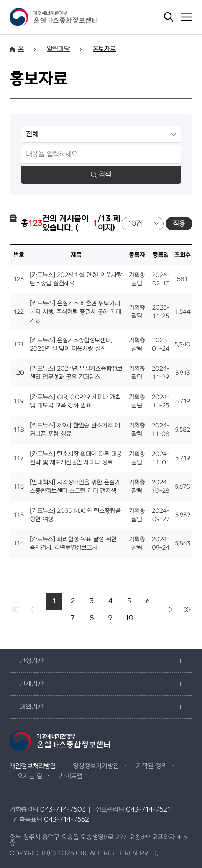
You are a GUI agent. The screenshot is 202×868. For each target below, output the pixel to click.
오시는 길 (30, 776)
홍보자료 (104, 49)
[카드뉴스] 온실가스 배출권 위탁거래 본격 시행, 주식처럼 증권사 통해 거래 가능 (76, 312)
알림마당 (58, 49)
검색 (101, 175)
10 (129, 618)
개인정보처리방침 (33, 766)
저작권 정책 (151, 766)
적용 (179, 224)
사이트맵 (71, 776)
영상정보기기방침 (96, 766)
